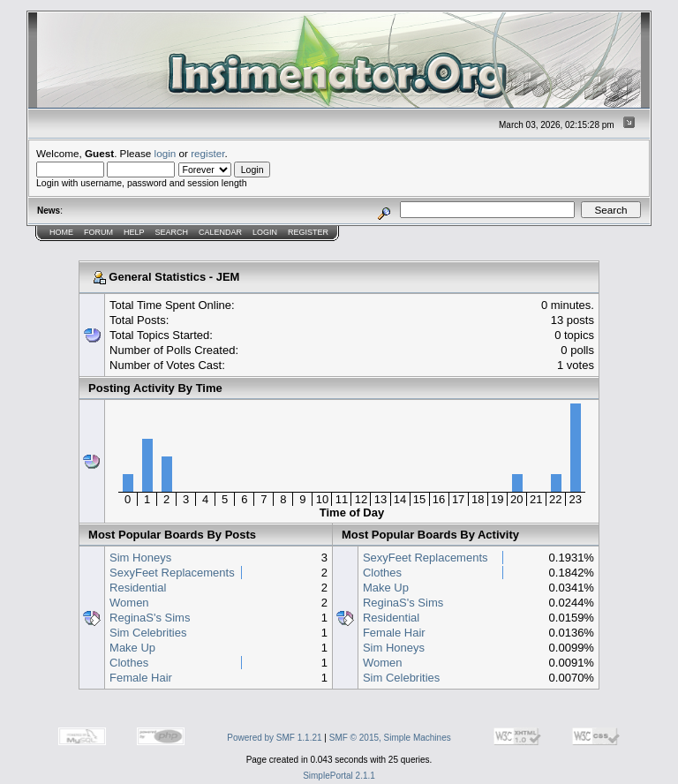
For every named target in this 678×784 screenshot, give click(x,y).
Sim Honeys (140, 558)
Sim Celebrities (148, 633)
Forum (98, 232)
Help (134, 232)
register (207, 153)
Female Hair (141, 678)
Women (129, 603)
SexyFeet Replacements (172, 573)
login (166, 153)
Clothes (129, 663)
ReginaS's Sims (150, 618)
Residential (138, 588)
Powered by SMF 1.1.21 (274, 738)
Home (61, 232)
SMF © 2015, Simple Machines (390, 738)
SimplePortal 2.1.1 (339, 776)
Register (308, 232)
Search (172, 232)
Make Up (132, 648)
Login (265, 232)
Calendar (220, 232)
